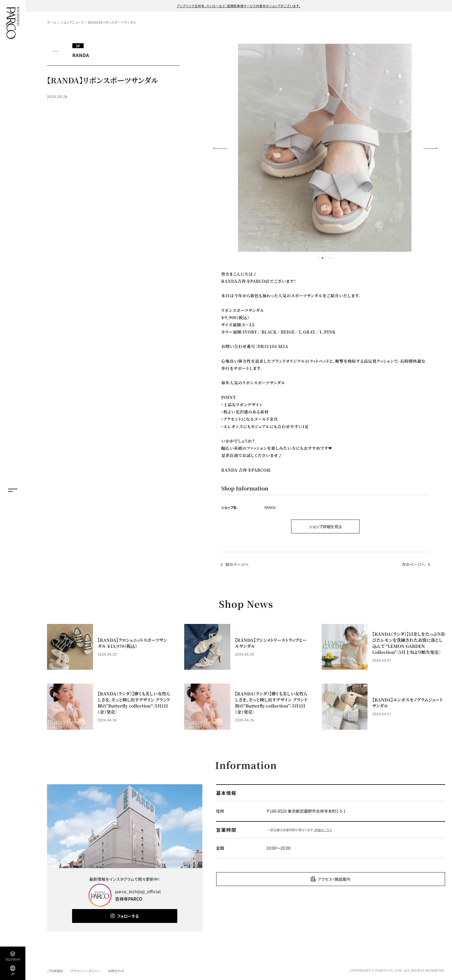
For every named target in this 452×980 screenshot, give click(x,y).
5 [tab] (332, 258)
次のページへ (414, 564)
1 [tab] (319, 258)
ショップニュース (72, 22)
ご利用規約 (55, 971)
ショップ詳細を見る (325, 526)
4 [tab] (329, 258)
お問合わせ (116, 971)
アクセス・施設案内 (334, 879)
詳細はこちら (323, 830)
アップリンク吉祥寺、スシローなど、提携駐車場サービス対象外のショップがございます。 (239, 6)
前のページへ (237, 564)
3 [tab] (326, 258)
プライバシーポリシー (85, 971)
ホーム (52, 22)
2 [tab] (323, 258)
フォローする (128, 916)
